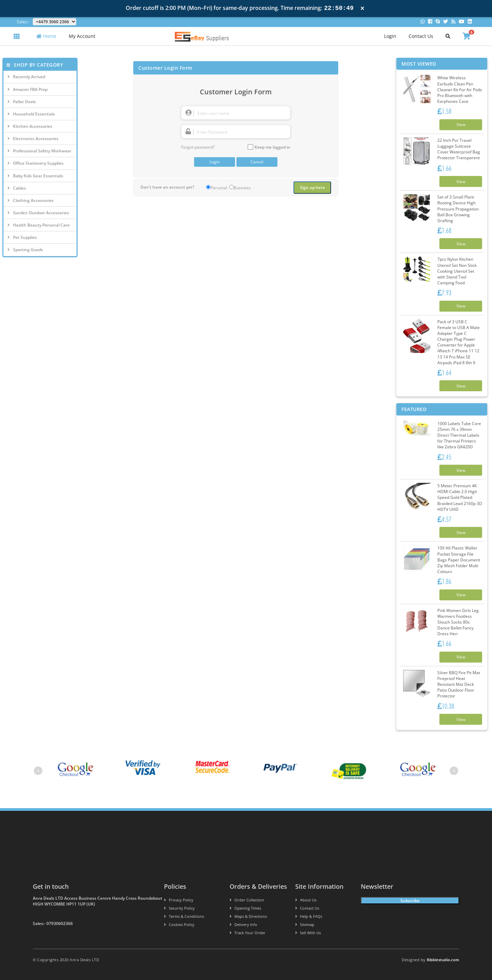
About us (306, 900)
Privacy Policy (179, 900)
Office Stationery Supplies (36, 163)
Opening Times (245, 908)
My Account (82, 36)
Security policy (179, 908)
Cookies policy (179, 924)
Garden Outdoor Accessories (38, 213)
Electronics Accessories (33, 139)
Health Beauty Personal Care (39, 225)
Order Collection (247, 900)
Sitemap (305, 924)
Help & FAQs (309, 916)
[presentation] (38, 771)
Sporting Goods (25, 250)
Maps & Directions (248, 916)
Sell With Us (308, 933)
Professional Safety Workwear (39, 151)
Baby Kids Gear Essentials (35, 176)
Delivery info (243, 924)
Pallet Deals (22, 102)
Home (46, 36)
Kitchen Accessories (30, 126)
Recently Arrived (26, 77)
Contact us (307, 908)
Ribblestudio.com (443, 960)
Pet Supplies (22, 237)
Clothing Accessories (31, 200)
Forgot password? (198, 147)
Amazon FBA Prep (28, 89)
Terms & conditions (184, 916)
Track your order (248, 933)
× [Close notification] (363, 8)
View (461, 125)
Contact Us (421, 36)
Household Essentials (31, 114)
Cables (17, 188)
